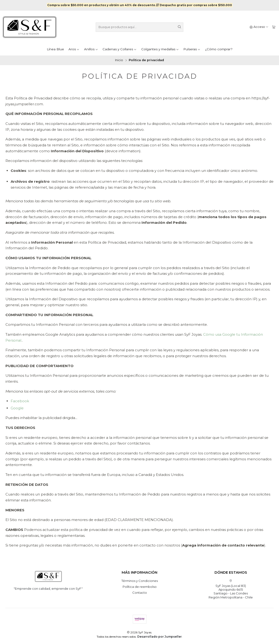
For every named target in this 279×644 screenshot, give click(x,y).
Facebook (20, 401)
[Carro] (274, 27)
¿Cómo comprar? (219, 49)
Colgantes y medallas (160, 49)
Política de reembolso (140, 586)
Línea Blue (55, 49)
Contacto (140, 592)
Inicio (119, 60)
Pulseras (192, 49)
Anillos (91, 49)
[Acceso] (259, 27)
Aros (74, 49)
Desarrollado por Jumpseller (159, 636)
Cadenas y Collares (120, 49)
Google (17, 408)
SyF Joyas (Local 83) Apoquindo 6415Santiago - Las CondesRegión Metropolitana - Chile (231, 589)
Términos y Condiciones (140, 580)
